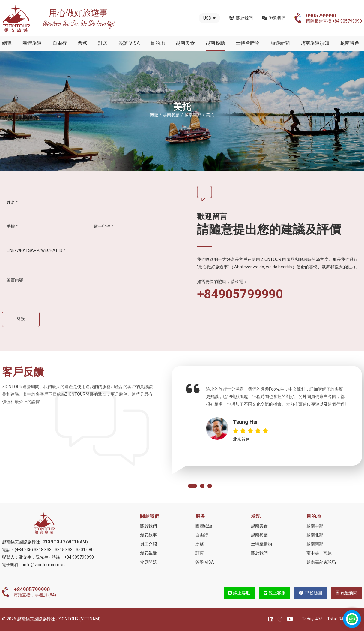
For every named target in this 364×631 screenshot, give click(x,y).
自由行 (60, 43)
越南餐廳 (215, 43)
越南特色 (350, 43)
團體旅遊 (32, 43)
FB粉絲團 (310, 593)
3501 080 (85, 550)
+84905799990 (240, 294)
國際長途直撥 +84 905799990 (334, 18)
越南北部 (315, 535)
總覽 (7, 43)
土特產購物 (248, 43)
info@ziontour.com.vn (44, 565)
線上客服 (239, 593)
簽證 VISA (129, 43)
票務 (82, 43)
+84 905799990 (79, 557)
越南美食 (185, 43)
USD (209, 18)
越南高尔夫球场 (321, 562)
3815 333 (64, 550)
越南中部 (315, 526)
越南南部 (315, 544)
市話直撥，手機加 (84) (35, 592)
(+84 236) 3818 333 (33, 550)
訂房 (103, 43)
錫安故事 (148, 535)
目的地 (158, 43)
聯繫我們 (274, 18)
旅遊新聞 (280, 43)
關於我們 (241, 18)
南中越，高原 (319, 553)
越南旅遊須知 (315, 43)
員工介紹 (148, 544)
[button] (192, 486)
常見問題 (148, 562)
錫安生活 (148, 553)
